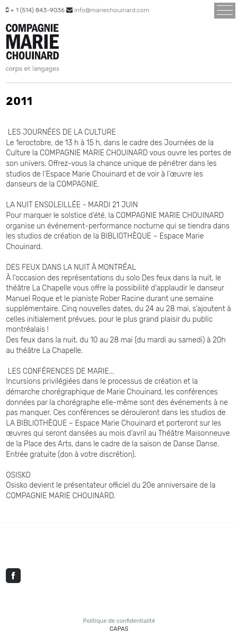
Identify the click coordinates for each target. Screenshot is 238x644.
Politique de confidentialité (119, 621)
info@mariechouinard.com (112, 10)
